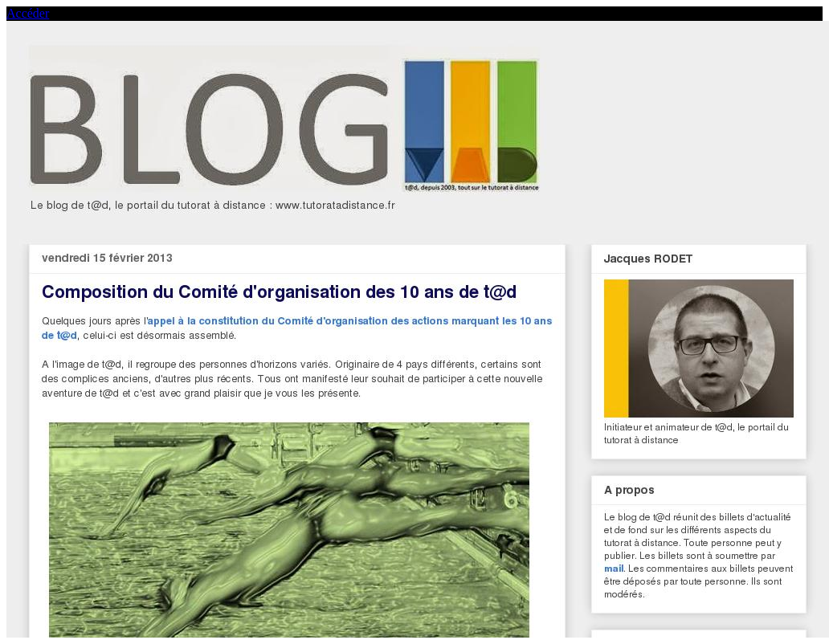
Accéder (28, 13)
